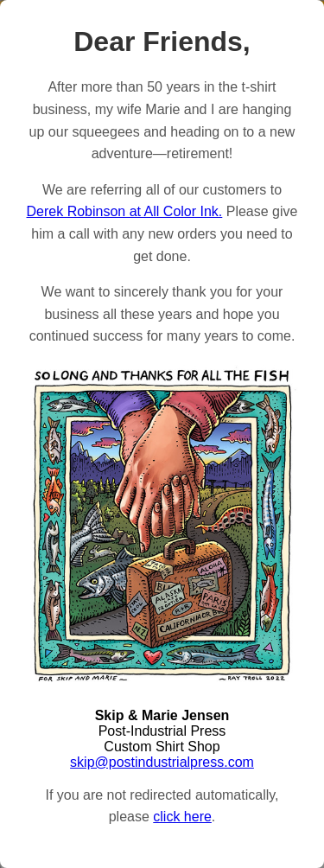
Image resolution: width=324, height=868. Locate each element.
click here (182, 817)
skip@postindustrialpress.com (162, 762)
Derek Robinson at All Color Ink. (125, 211)
